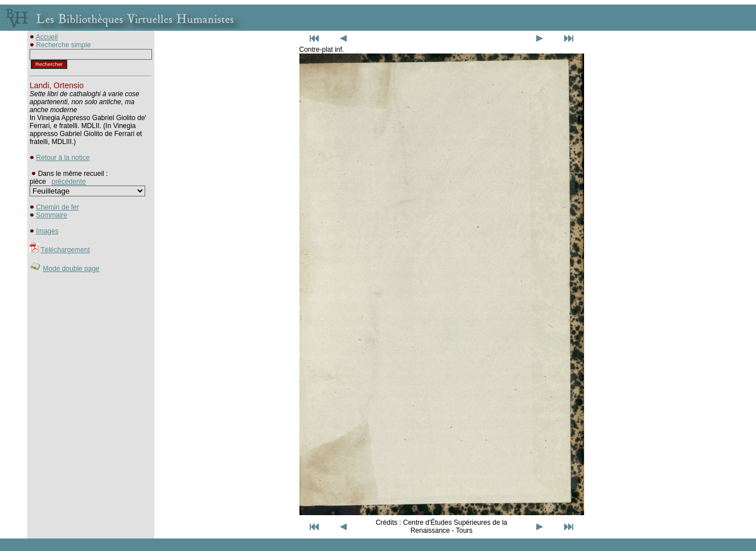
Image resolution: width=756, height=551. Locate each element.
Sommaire (52, 215)
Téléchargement (65, 250)
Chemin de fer (57, 207)
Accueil (47, 37)
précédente (69, 182)
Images (47, 231)
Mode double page (71, 269)
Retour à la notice (63, 158)
